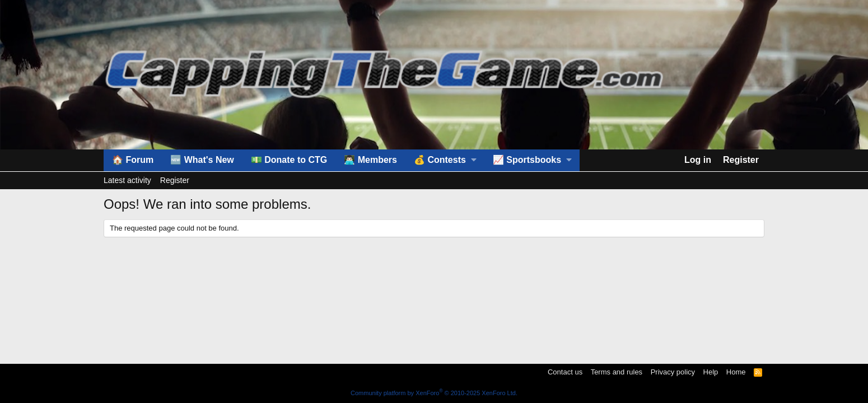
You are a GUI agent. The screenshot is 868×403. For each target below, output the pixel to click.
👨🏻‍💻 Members (370, 160)
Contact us (565, 372)
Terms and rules (617, 372)
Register (175, 180)
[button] (445, 160)
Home (736, 372)
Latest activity (127, 180)
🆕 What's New (202, 160)
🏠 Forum (133, 160)
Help (711, 372)
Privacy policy (673, 372)
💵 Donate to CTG (289, 160)
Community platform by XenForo (434, 393)
